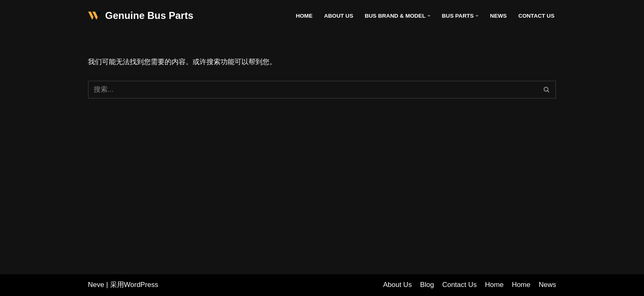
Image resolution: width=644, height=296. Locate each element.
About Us (339, 16)
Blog (427, 285)
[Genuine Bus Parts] (141, 16)
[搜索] (313, 90)
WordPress (141, 285)
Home (304, 16)
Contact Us (536, 16)
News (498, 16)
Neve (96, 285)
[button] (429, 16)
